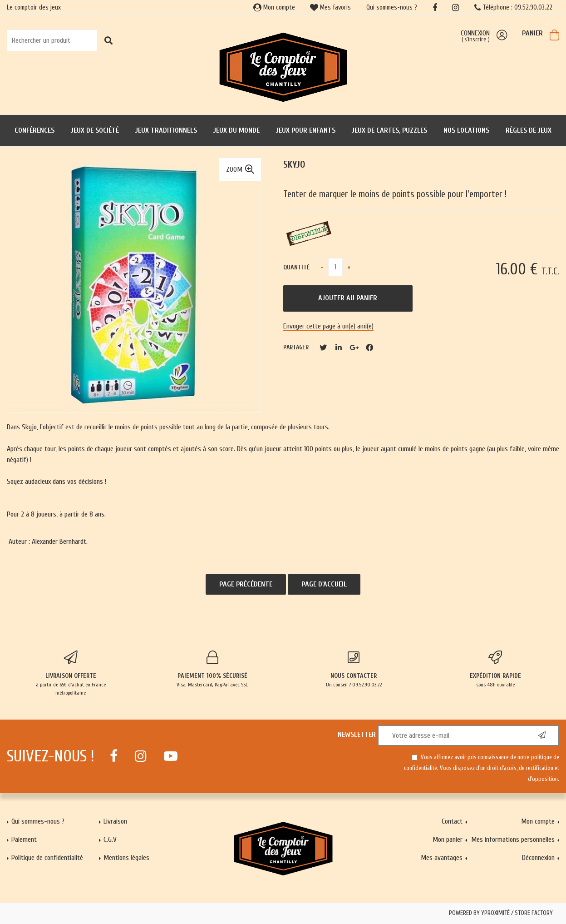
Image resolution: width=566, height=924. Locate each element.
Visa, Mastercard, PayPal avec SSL (212, 669)
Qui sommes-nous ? (392, 7)
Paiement (24, 840)
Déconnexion (538, 858)
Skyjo (294, 165)
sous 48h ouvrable (495, 669)
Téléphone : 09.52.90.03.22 (513, 7)
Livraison (115, 821)
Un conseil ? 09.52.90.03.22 (354, 669)
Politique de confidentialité (47, 858)
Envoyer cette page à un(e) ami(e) (328, 326)
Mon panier (448, 840)
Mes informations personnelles (513, 840)
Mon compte (274, 7)
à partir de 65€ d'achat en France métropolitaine (71, 673)
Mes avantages (442, 858)
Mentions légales (126, 858)
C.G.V (110, 840)
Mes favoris (330, 7)
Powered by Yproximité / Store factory (501, 913)
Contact (452, 821)
